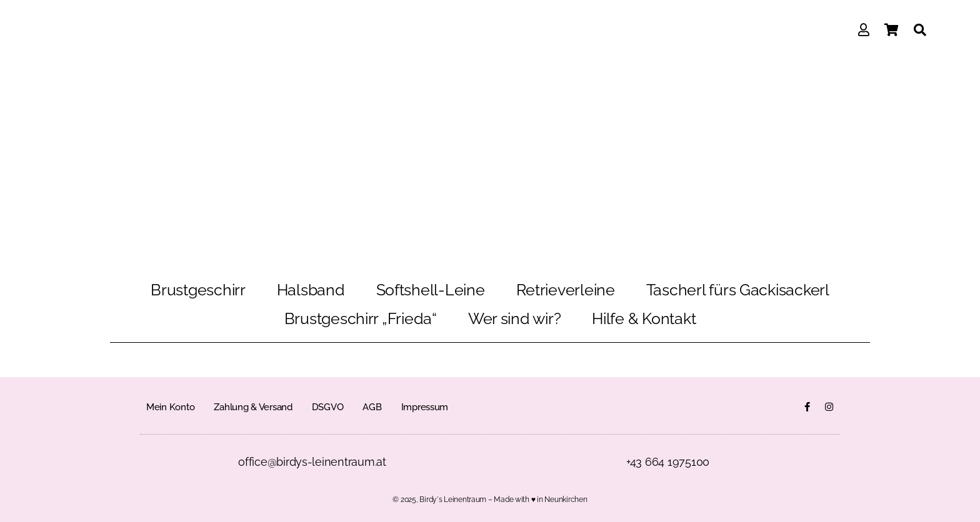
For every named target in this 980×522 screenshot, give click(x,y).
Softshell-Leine (431, 290)
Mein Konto (170, 407)
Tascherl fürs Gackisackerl (738, 290)
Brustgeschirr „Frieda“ (361, 318)
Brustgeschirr (198, 290)
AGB (372, 407)
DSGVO (328, 407)
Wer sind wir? (515, 318)
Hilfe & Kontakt (644, 318)
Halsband (311, 290)
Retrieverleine (566, 290)
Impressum (425, 407)
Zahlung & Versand (253, 407)
